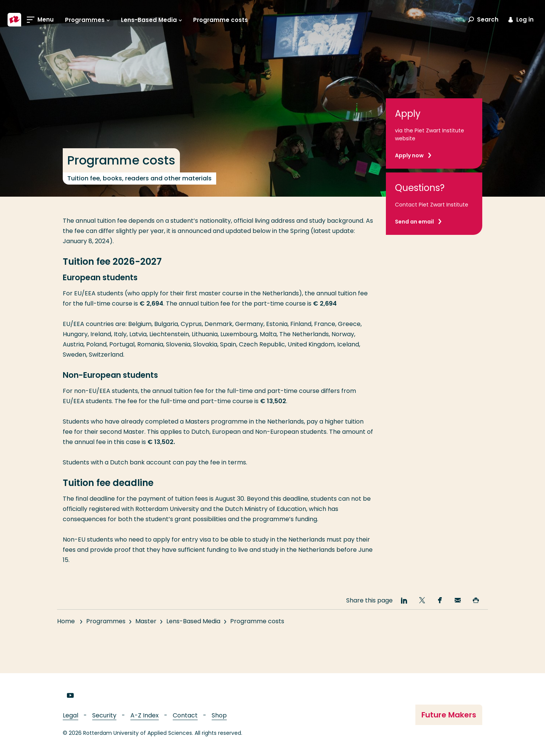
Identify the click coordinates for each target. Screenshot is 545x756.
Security (104, 715)
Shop (219, 715)
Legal (70, 715)
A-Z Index (145, 715)
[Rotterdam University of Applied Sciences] (14, 20)
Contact (185, 715)
